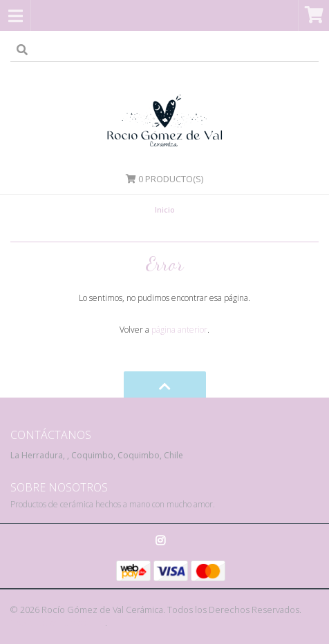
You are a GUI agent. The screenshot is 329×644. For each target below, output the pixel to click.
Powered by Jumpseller (58, 623)
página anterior (179, 330)
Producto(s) (164, 179)
